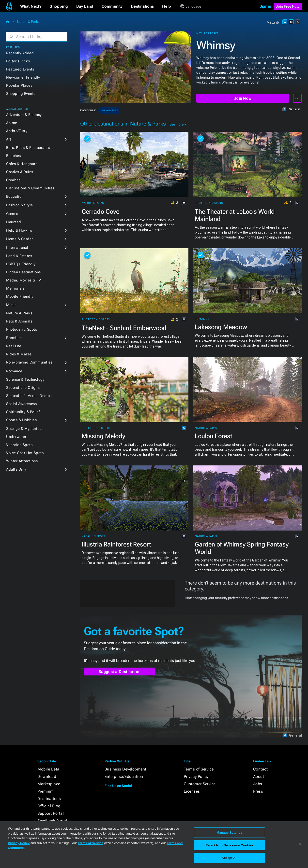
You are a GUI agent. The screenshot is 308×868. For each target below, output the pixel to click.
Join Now (243, 98)
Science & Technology (25, 379)
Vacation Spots (19, 445)
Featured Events (20, 69)
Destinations (49, 799)
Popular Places (19, 85)
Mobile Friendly (20, 296)
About (259, 777)
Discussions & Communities (30, 188)
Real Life (14, 346)
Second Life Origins (23, 388)
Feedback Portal (52, 821)
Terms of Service (199, 769)
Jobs (258, 784)
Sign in (265, 6)
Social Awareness (21, 404)
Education (15, 196)
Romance (14, 371)
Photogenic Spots (22, 329)
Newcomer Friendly (23, 77)
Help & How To (19, 230)
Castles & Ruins (20, 172)
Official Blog (49, 806)
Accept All (230, 858)
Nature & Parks (28, 22)
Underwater (16, 437)
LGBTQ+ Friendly (21, 264)
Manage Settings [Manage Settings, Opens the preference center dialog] (229, 833)
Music (11, 305)
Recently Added (20, 53)
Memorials (15, 288)
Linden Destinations (23, 272)
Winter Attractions (22, 461)
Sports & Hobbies (21, 420)
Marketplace (49, 784)
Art (9, 139)
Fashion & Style (20, 205)
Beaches (14, 156)
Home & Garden (20, 239)
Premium (14, 338)
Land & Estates (19, 256)
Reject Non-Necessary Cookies (229, 845)
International (17, 248)
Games (12, 214)
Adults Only (16, 469)
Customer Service (200, 784)
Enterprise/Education (124, 777)
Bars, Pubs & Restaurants (28, 148)
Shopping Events (21, 94)
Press (258, 791)
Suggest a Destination (120, 672)
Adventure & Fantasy (24, 115)
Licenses (192, 791)
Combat (13, 180)
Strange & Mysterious (25, 429)
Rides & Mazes (19, 354)
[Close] (300, 844)
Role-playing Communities (29, 362)
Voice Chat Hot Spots (25, 453)
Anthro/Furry (17, 131)
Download (47, 777)
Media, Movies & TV (23, 280)
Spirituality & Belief (23, 412)
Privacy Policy (196, 777)
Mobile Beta (48, 769)
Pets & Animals (19, 321)
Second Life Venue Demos (29, 396)
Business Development (125, 769)
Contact (261, 769)
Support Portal (51, 813)
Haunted (14, 222)
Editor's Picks (18, 61)
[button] (31, 6)
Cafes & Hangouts (22, 164)
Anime (12, 123)
